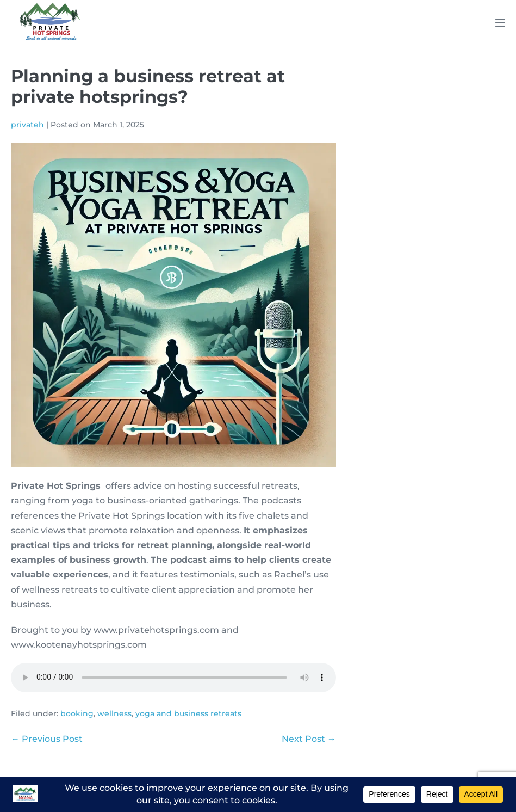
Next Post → (309, 739)
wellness (114, 713)
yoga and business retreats (188, 713)
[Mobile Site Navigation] (500, 23)
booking (77, 713)
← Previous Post (47, 739)
